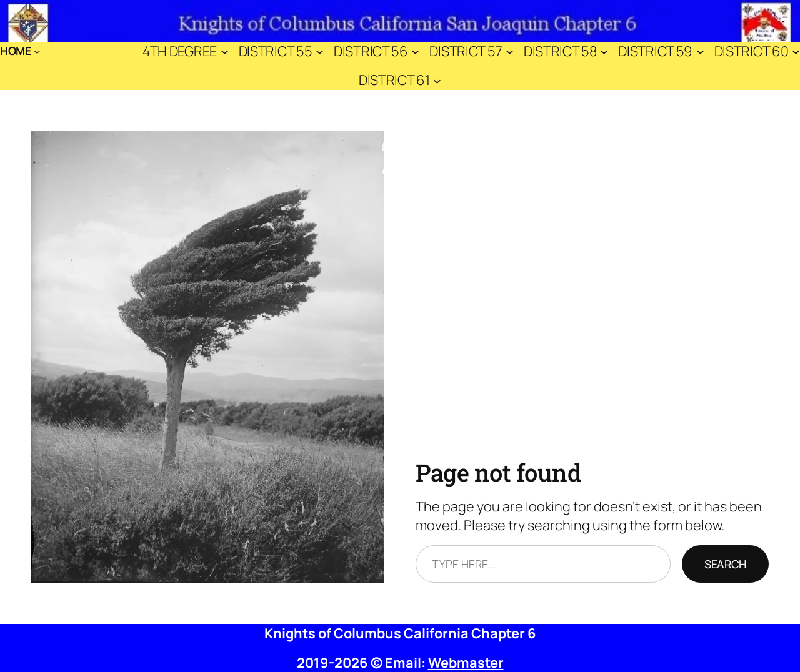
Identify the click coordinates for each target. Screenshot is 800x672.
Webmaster (466, 663)
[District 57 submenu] (510, 51)
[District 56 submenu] (415, 51)
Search (725, 564)
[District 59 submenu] (700, 51)
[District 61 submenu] (437, 80)
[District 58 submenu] (604, 51)
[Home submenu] (37, 52)
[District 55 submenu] (320, 51)
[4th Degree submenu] (225, 51)
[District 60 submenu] (796, 51)
